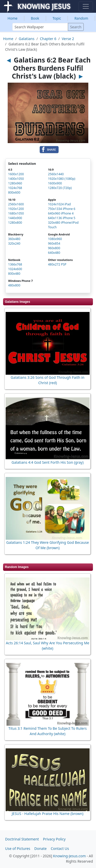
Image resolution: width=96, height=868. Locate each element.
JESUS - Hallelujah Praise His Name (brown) (48, 814)
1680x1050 (16, 213)
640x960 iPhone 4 (61, 213)
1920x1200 (16, 209)
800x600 (14, 192)
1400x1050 (16, 179)
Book (35, 18)
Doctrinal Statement (22, 839)
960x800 (54, 248)
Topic (57, 18)
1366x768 (15, 264)
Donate (40, 848)
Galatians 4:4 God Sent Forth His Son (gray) (47, 462)
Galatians (26, 39)
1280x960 (15, 183)
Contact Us (60, 848)
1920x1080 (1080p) (61, 179)
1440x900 (15, 218)
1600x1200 (16, 174)
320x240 (14, 243)
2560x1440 (56, 174)
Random (81, 18)
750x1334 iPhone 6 (62, 209)
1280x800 (15, 223)
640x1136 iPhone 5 (62, 218)
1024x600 (15, 269)
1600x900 (55, 183)
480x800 (14, 285)
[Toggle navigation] (86, 6)
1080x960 (55, 239)
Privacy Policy (54, 839)
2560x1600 (16, 204)
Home (13, 18)
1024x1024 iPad (59, 204)
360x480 (14, 239)
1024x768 (15, 188)
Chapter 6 (48, 39)
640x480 (54, 253)
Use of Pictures (18, 848)
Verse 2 (68, 39)
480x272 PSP (57, 264)
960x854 (54, 243)
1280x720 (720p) (60, 188)
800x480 (14, 274)
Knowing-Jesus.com (69, 856)
